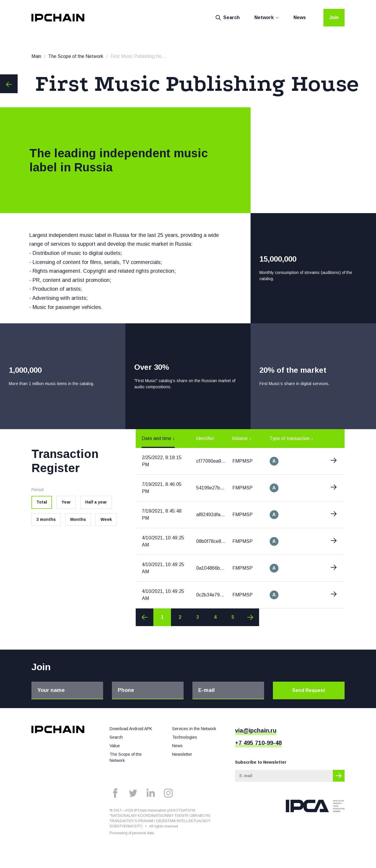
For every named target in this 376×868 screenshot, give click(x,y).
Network (264, 17)
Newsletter (182, 754)
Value (115, 746)
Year (66, 502)
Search (228, 18)
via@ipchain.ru (256, 730)
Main (36, 56)
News (300, 17)
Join (334, 17)
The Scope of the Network (76, 56)
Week (106, 519)
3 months (46, 519)
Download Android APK (131, 729)
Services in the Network (194, 729)
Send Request (309, 690)
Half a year (96, 502)
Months (78, 519)
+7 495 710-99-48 (258, 743)
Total (42, 502)
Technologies (185, 737)
